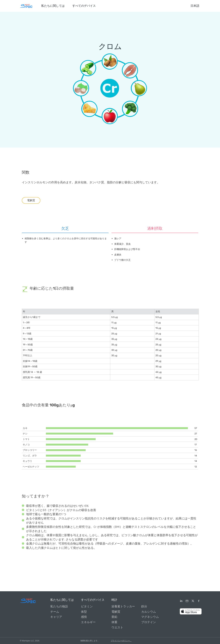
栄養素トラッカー (123, 606)
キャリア (56, 617)
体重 (114, 622)
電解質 (31, 200)
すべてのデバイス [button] (84, 6)
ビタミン (87, 606)
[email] (187, 601)
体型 (84, 612)
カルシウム (149, 612)
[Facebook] (199, 601)
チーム (55, 612)
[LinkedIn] (181, 601)
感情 (84, 617)
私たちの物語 (59, 606)
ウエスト (117, 627)
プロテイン (149, 622)
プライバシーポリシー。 (121, 641)
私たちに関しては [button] (53, 6)
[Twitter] (193, 601)
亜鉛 (114, 617)
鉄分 (144, 606)
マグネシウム (150, 617)
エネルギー (88, 622)
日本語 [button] (195, 6)
